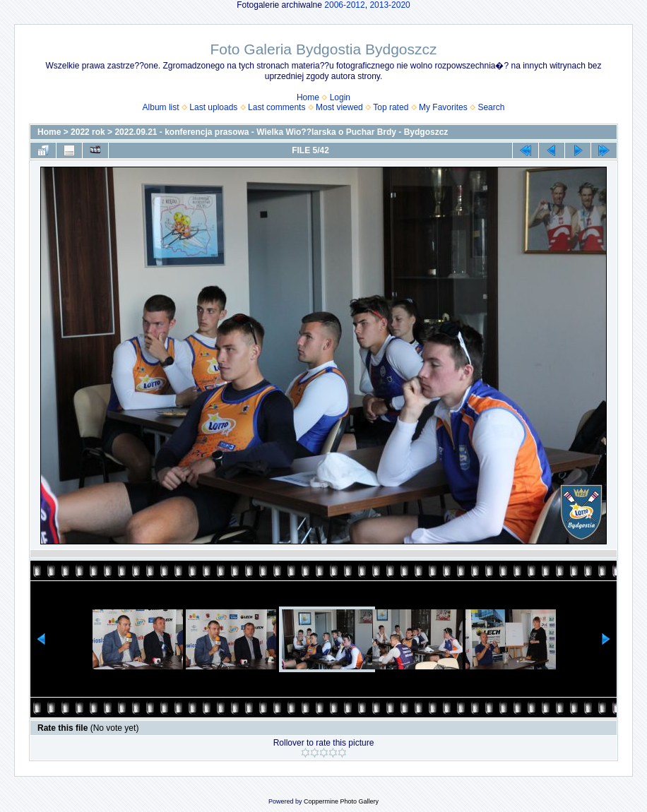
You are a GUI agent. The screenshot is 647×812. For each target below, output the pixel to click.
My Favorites (443, 107)
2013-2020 (390, 5)
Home (308, 97)
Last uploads (213, 107)
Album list (161, 107)
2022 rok (88, 132)
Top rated (391, 107)
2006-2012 (344, 5)
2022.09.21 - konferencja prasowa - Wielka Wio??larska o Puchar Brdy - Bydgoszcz (281, 132)
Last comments (277, 107)
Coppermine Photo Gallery (341, 801)
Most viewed (339, 107)
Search (491, 107)
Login (340, 97)
